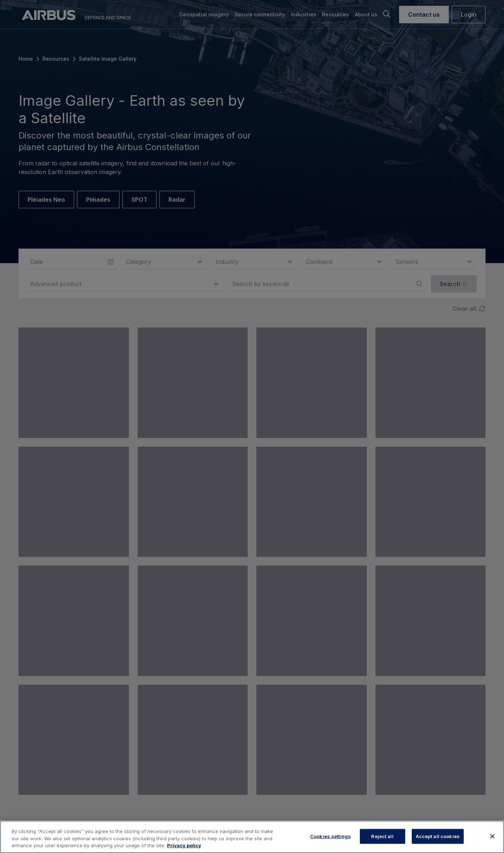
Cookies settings (330, 836)
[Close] (492, 836)
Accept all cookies (438, 836)
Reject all (382, 836)
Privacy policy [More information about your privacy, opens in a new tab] (184, 845)
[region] (252, 837)
